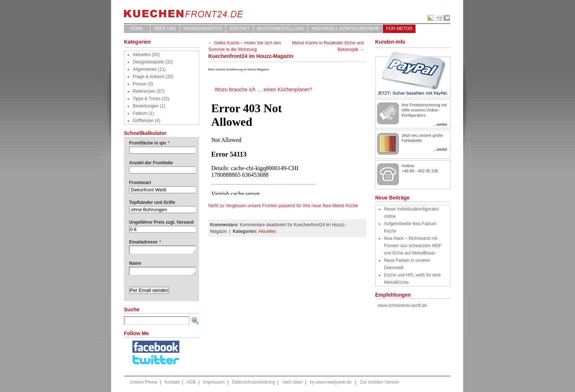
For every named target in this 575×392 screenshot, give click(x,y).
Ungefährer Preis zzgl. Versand (161, 222)
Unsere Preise (143, 382)
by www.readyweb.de (331, 382)
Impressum (214, 382)
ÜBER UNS (165, 29)
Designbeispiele (148, 62)
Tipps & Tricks (147, 99)
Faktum (140, 113)
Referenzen (144, 91)
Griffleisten (143, 121)
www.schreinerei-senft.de (402, 305)
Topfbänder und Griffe (152, 202)
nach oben (292, 382)
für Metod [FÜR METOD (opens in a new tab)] (399, 29)
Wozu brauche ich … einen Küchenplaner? (263, 89)
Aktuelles (142, 55)
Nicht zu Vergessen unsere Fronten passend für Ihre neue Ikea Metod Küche (283, 206)
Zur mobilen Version (380, 382)
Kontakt (239, 29)
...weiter (440, 124)
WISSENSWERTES (203, 29)
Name (135, 263)
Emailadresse (145, 242)
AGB (191, 382)
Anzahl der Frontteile (151, 163)
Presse (140, 84)
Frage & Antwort (149, 77)
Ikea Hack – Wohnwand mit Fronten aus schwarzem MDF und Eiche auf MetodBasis (413, 246)
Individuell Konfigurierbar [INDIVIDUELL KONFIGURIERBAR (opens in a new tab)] (345, 29)
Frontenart (140, 183)
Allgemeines (145, 69)
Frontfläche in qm (149, 143)
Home (137, 29)
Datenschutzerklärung (254, 382)
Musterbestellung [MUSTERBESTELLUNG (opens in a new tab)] (281, 29)
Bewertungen (146, 106)
